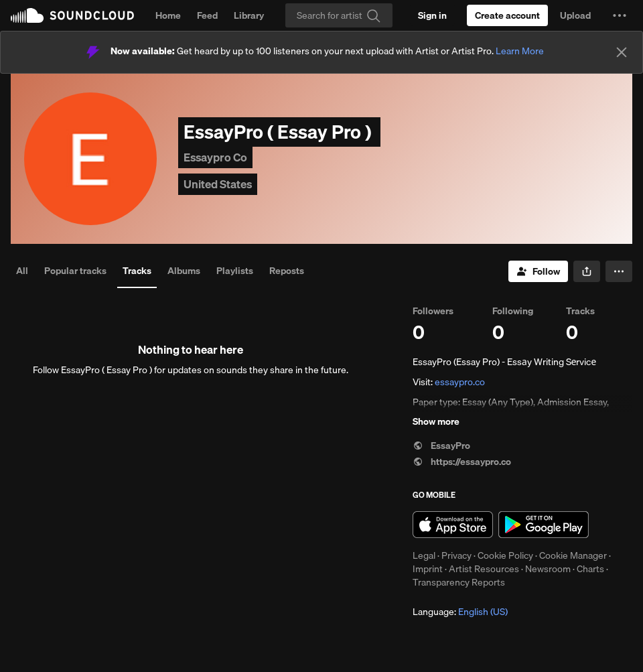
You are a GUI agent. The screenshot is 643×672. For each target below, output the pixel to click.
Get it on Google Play (544, 525)
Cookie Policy (505, 555)
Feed (207, 15)
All (22, 271)
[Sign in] (432, 15)
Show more (436, 421)
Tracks (137, 271)
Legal (424, 555)
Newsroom (548, 569)
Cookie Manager (573, 555)
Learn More (520, 51)
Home (168, 15)
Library (249, 15)
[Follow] (538, 271)
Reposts (287, 271)
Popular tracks (75, 271)
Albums (184, 271)
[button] (620, 15)
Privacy (456, 555)
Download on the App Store (453, 525)
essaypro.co (460, 382)
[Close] (622, 52)
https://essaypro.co (462, 462)
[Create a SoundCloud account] (507, 15)
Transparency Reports (459, 582)
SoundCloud (72, 15)
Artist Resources (484, 569)
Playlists (235, 271)
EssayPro (441, 446)
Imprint (428, 569)
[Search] (339, 15)
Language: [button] (460, 612)
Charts (590, 569)
